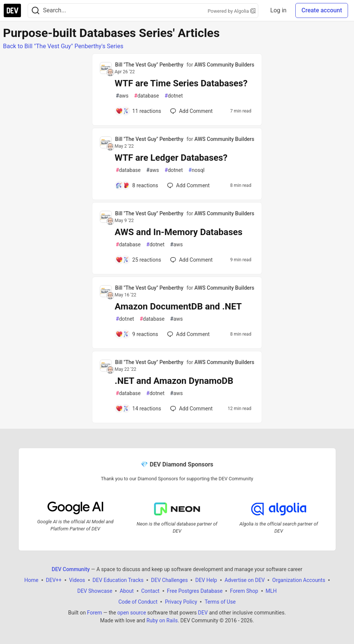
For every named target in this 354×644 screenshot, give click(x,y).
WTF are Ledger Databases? (171, 158)
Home (31, 580)
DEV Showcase (95, 591)
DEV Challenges (169, 580)
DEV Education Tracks (118, 580)
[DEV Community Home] (12, 10)
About (127, 591)
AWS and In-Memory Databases (179, 232)
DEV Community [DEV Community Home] (71, 569)
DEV (203, 613)
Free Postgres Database (195, 591)
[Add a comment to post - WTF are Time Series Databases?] (138, 111)
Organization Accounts (299, 580)
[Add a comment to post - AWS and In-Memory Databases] (138, 260)
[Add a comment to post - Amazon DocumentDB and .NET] (137, 334)
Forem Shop (244, 591)
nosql (196, 170)
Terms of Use (220, 602)
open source (132, 613)
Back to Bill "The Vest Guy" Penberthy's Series (63, 46)
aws (122, 96)
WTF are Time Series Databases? (181, 83)
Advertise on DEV (245, 580)
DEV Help (206, 580)
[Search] (36, 11)
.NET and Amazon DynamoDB (174, 381)
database (147, 96)
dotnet (174, 96)
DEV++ (54, 580)
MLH (271, 591)
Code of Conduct (138, 602)
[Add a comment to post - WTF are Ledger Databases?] (137, 185)
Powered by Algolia (232, 11)
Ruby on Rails (162, 620)
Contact (150, 591)
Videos (77, 580)
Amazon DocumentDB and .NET (178, 306)
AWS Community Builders (224, 65)
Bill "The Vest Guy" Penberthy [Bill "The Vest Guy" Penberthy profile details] (149, 65)
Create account (322, 10)
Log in (278, 10)
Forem (95, 613)
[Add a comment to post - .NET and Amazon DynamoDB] (138, 409)
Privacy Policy (181, 602)
